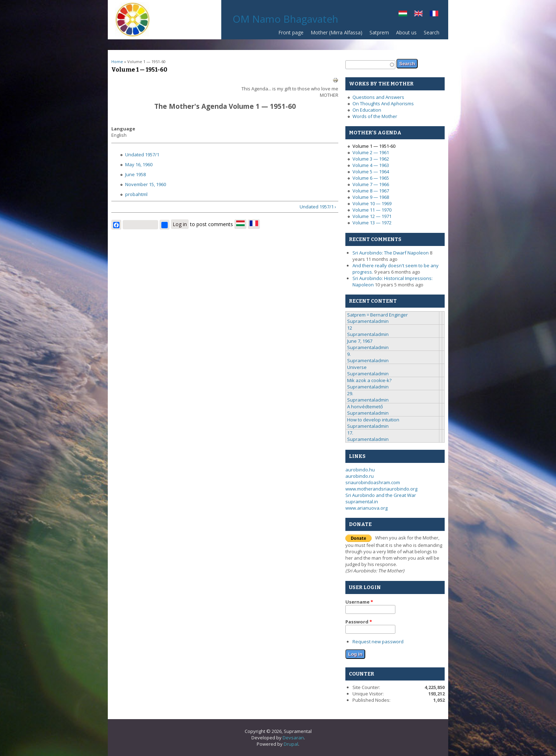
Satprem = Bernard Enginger (377, 315)
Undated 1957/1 (142, 155)
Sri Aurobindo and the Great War (381, 495)
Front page (291, 32)
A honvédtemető (365, 407)
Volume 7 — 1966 (371, 184)
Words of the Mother (375, 116)
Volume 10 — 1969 (372, 203)
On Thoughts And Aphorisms (383, 103)
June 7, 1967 (360, 341)
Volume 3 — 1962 (371, 159)
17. (350, 433)
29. (350, 393)
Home (117, 61)
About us (406, 32)
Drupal (291, 744)
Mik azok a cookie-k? (369, 380)
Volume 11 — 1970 (372, 210)
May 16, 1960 (139, 164)
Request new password (378, 642)
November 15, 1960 (146, 184)
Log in (180, 224)
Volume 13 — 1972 (372, 223)
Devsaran (293, 738)
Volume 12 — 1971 (372, 216)
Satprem (377, 34)
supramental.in (362, 502)
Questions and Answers (378, 97)
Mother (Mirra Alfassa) (337, 32)
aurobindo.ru (360, 476)
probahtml (136, 194)
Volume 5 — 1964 (371, 172)
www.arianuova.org (366, 508)
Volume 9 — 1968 (371, 197)
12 (350, 328)
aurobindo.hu (360, 470)
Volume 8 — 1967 (371, 191)
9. (349, 354)
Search (432, 32)
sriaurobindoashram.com (373, 482)
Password (359, 622)
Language (123, 129)
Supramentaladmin (368, 321)
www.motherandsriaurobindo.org (381, 489)
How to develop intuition (373, 420)
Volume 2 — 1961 (371, 152)
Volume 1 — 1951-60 (374, 146)
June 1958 (135, 174)
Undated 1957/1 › (318, 207)
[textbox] (370, 65)
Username (359, 602)
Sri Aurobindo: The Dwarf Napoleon (391, 253)
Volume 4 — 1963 (371, 165)
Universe (357, 367)
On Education (367, 110)
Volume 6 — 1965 (371, 178)
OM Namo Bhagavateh (285, 19)
